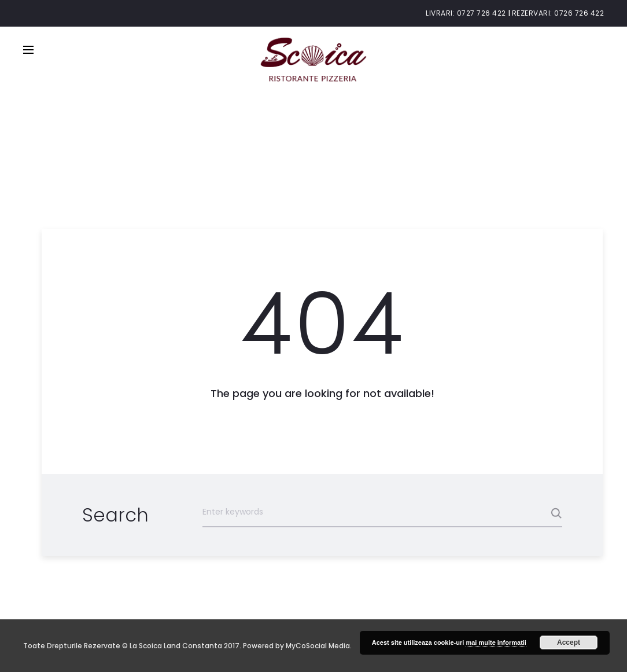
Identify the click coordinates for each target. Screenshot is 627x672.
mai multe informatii (496, 642)
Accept (569, 642)
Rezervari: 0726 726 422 (558, 13)
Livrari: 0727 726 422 (466, 13)
